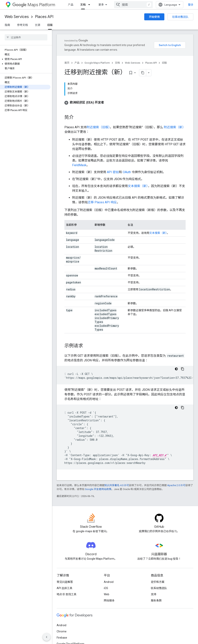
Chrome (62, 631)
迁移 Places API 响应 (102, 202)
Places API (44, 17)
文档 (117, 63)
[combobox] (133, 5)
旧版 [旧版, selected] (50, 25)
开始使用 (154, 17)
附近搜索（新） (174, 127)
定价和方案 (158, 582)
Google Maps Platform (97, 63)
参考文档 (22, 25)
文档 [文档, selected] (83, 5)
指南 (7, 25)
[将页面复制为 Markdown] (143, 73)
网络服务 (109, 600)
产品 (71, 5)
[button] (25, 59)
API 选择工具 (64, 588)
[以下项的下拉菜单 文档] (90, 5)
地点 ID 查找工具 (67, 594)
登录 (191, 5)
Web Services (17, 17)
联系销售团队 (180, 17)
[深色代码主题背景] (176, 369)
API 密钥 (113, 172)
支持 (154, 594)
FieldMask (79, 165)
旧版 (164, 63)
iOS (106, 588)
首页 (67, 63)
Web (107, 594)
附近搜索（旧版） (98, 127)
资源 (38, 25)
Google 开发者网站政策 (98, 489)
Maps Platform (34, 5)
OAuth (127, 172)
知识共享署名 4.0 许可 (117, 485)
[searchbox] (26, 37)
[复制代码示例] (183, 369)
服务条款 (156, 600)
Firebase (62, 638)
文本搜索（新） (138, 186)
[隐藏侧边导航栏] (47, 637)
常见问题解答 (65, 582)
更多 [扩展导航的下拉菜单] (101, 5)
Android (109, 582)
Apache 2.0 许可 (176, 485)
